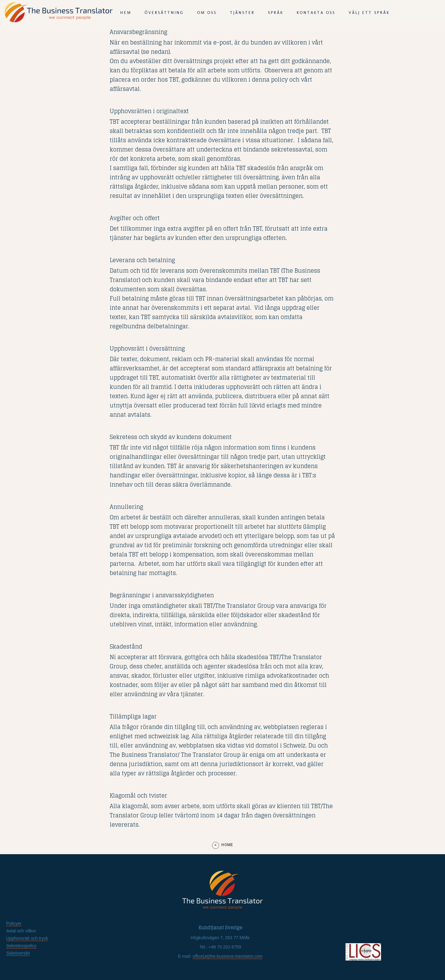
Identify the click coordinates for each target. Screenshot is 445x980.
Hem (126, 13)
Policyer (14, 923)
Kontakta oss (316, 13)
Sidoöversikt (18, 953)
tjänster (242, 13)
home (227, 845)
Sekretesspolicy (21, 946)
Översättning (164, 13)
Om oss (207, 13)
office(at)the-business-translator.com (227, 956)
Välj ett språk (369, 13)
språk (276, 13)
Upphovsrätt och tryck (27, 938)
